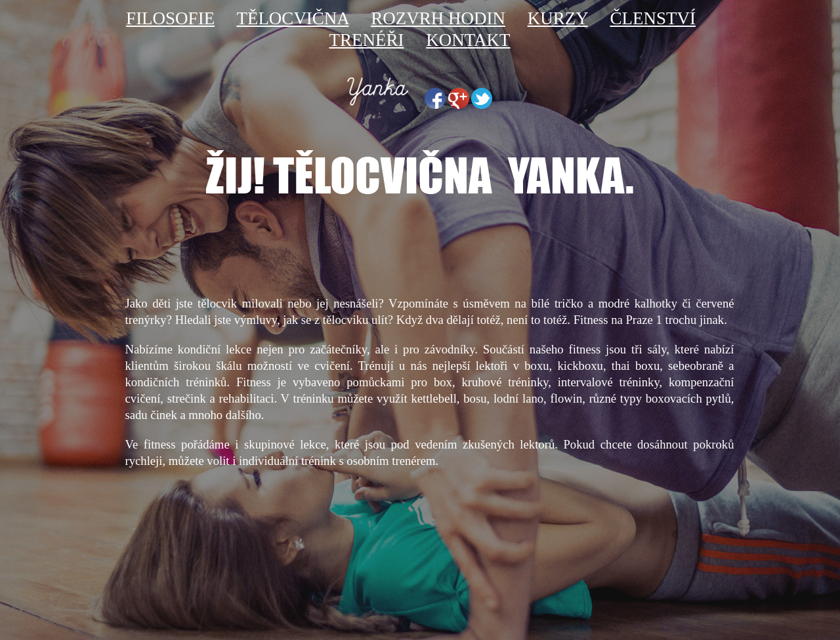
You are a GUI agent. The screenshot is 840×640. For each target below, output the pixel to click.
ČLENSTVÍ (653, 18)
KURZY (558, 18)
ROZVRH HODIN (438, 18)
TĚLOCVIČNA (292, 18)
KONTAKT (468, 40)
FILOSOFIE (170, 18)
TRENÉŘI (366, 40)
